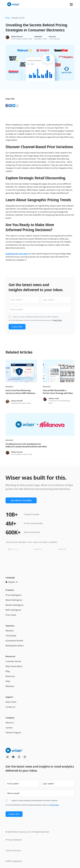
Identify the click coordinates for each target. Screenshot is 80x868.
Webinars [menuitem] (10, 686)
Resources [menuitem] (10, 656)
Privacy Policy (57, 320)
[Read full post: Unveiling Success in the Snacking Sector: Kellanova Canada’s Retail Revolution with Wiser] (40, 424)
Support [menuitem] (9, 697)
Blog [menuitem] (8, 671)
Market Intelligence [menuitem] (15, 605)
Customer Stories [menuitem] (13, 661)
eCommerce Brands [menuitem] (14, 641)
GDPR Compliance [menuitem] (14, 861)
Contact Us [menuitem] (10, 707)
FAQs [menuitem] (8, 681)
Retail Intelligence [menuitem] (14, 600)
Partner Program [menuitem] (13, 733)
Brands (10, 387)
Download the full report (17, 254)
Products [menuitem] (10, 590)
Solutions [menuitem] (10, 626)
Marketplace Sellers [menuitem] (15, 646)
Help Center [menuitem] (11, 702)
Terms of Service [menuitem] (13, 851)
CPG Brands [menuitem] (11, 636)
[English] (12, 582)
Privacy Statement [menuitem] (14, 840)
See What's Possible (21, 500)
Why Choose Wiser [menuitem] (14, 666)
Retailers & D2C (18, 18)
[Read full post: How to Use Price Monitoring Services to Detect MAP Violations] (21, 371)
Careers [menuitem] (9, 728)
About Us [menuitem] (10, 723)
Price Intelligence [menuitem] (13, 595)
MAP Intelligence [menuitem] (13, 610)
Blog (7, 18)
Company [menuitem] (10, 718)
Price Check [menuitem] (11, 615)
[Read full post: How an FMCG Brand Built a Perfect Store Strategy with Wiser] (59, 371)
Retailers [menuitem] (10, 631)
